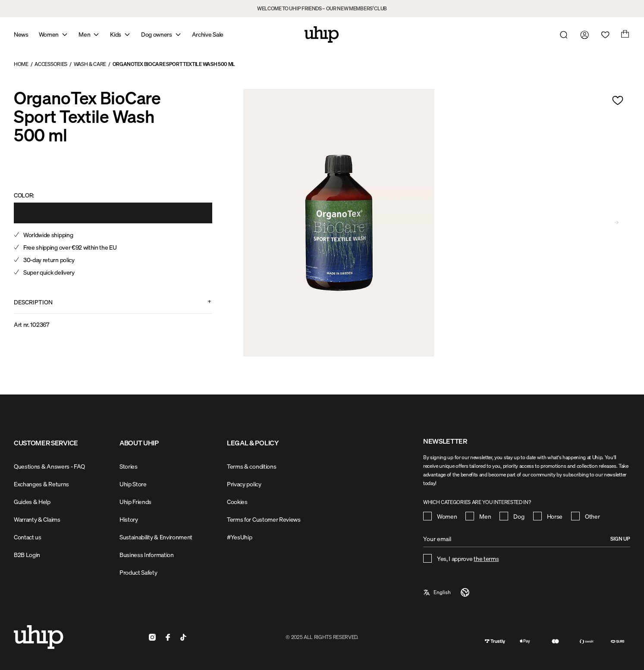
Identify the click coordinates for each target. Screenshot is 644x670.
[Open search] (562, 34)
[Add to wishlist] (618, 100)
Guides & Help (32, 502)
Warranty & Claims (37, 519)
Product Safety (138, 572)
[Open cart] (624, 34)
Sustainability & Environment (156, 537)
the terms (486, 559)
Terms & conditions (251, 466)
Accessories (51, 64)
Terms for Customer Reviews (264, 519)
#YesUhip (239, 537)
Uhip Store (133, 484)
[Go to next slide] (616, 222)
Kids (116, 34)
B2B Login (27, 555)
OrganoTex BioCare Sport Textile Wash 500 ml (174, 64)
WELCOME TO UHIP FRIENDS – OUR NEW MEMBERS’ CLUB (322, 8)
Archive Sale (208, 34)
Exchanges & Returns (41, 484)
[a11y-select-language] (447, 592)
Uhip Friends (135, 502)
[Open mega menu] (65, 34)
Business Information (147, 555)
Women (49, 34)
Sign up (620, 539)
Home (21, 64)
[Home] (322, 34)
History (129, 519)
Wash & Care (90, 64)
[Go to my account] (583, 34)
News (21, 34)
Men (84, 34)
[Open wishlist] (603, 34)
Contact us (28, 537)
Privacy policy (244, 484)
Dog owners (157, 34)
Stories (129, 466)
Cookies (237, 502)
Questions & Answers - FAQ (49, 466)
